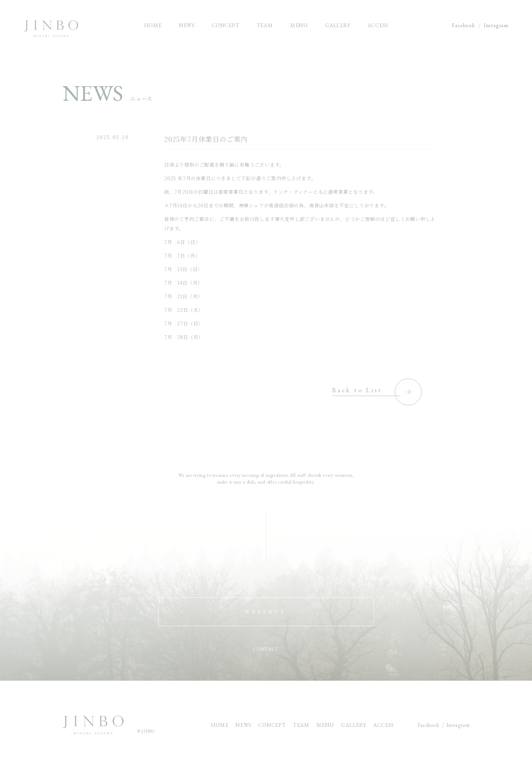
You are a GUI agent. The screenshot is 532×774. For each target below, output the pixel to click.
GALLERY (354, 725)
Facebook (463, 25)
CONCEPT (272, 725)
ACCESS (384, 725)
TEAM (301, 725)
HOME (220, 725)
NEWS (243, 725)
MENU (325, 725)
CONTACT (266, 649)
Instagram (496, 25)
